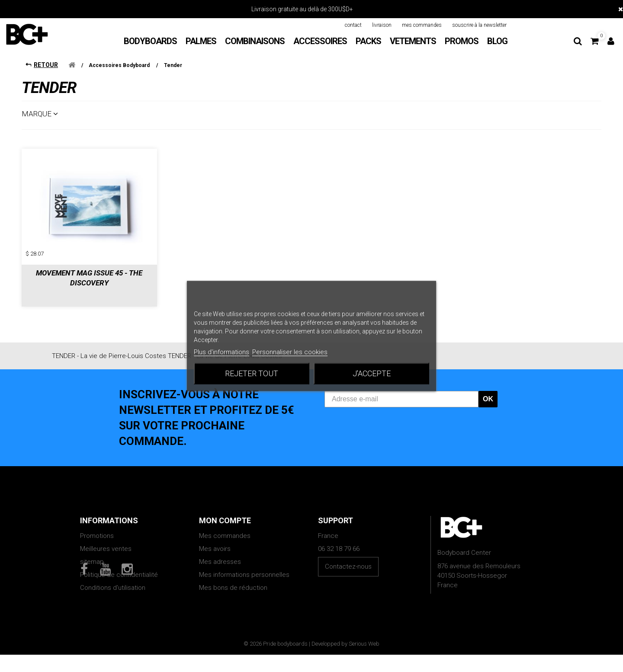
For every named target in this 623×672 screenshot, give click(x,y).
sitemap (92, 555)
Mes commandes (225, 529)
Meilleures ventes (106, 542)
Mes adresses (220, 555)
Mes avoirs (215, 542)
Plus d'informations (222, 352)
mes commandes (422, 25)
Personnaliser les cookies (290, 352)
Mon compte (225, 514)
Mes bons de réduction (233, 581)
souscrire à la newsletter (479, 25)
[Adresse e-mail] (401, 392)
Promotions (97, 529)
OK (488, 392)
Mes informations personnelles (244, 568)
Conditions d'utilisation (113, 581)
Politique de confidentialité (119, 568)
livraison (382, 25)
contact (353, 25)
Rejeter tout (252, 373)
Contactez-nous (348, 560)
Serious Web (364, 661)
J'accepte (372, 373)
